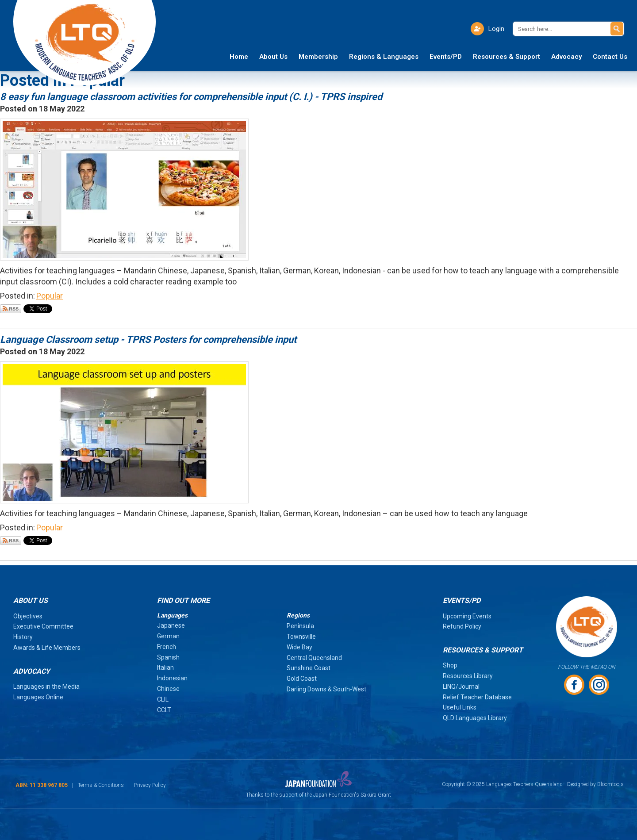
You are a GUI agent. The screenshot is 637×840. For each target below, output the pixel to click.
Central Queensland (314, 658)
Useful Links (460, 707)
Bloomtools (610, 784)
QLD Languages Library (475, 718)
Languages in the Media (46, 687)
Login (496, 29)
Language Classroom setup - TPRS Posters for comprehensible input (148, 339)
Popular (50, 296)
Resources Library (468, 676)
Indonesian (172, 678)
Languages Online (38, 697)
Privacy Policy (150, 785)
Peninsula (300, 626)
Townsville (301, 637)
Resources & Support (507, 57)
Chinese (168, 689)
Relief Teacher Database (477, 697)
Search (617, 29)
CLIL (163, 699)
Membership (318, 57)
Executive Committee (43, 626)
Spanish (168, 657)
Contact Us (610, 57)
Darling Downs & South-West (326, 689)
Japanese (171, 625)
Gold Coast (302, 679)
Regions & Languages (384, 57)
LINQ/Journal (461, 687)
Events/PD (446, 57)
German (168, 636)
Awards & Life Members (47, 648)
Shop (450, 665)
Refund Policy (462, 626)
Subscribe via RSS (11, 309)
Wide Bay (299, 647)
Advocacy (566, 57)
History (23, 637)
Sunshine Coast (309, 668)
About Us (273, 57)
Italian (165, 667)
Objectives (28, 616)
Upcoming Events (467, 616)
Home (239, 57)
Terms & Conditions (101, 785)
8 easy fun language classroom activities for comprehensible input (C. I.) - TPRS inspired (191, 97)
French (167, 647)
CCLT (164, 710)
